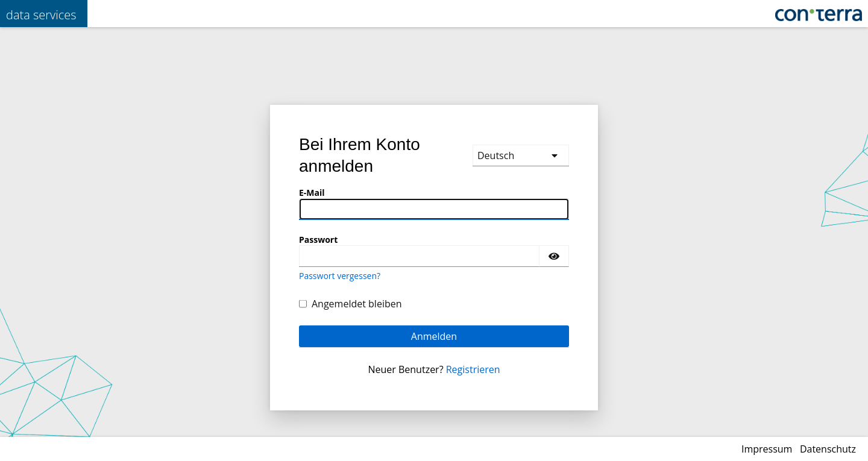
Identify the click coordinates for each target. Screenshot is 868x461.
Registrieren (473, 369)
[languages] (521, 155)
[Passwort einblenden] (554, 256)
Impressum (767, 449)
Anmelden (434, 336)
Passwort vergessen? (340, 276)
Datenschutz (828, 449)
